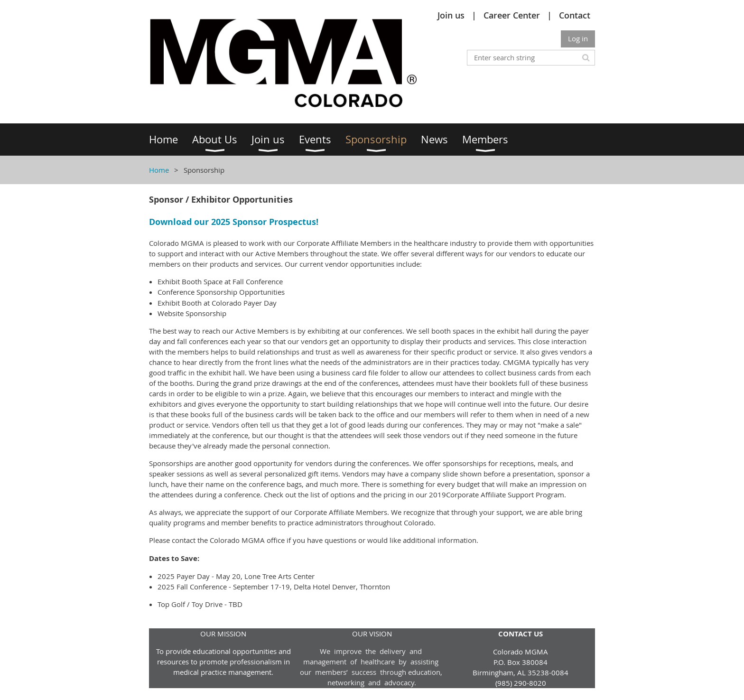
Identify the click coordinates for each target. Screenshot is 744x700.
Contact (575, 15)
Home (159, 170)
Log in (578, 38)
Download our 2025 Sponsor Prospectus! (234, 222)
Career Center (512, 15)
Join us (451, 15)
